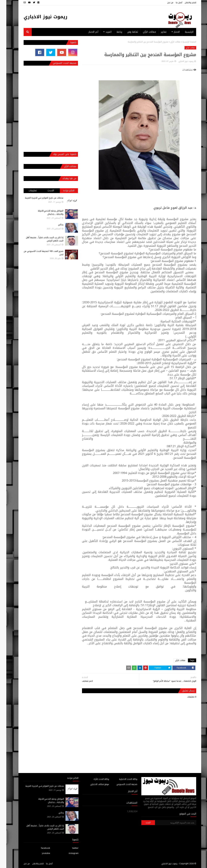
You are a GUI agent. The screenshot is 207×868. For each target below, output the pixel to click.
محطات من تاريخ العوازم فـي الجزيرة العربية (38, 198)
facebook (39, 848)
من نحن (164, 3)
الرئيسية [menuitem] (183, 32)
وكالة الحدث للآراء (95, 779)
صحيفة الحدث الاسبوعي (121, 784)
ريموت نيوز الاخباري (39, 17)
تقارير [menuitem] (157, 32)
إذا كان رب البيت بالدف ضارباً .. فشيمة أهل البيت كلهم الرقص (38, 239)
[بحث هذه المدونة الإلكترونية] (169, 823)
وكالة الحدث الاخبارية (122, 779)
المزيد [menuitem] (102, 32)
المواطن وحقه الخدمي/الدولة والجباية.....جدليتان (44, 212)
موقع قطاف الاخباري (93, 784)
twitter (69, 848)
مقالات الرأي (169, 42)
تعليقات (26, 191)
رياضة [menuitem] (113, 32)
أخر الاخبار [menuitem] (87, 32)
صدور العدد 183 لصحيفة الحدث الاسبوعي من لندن (37, 253)
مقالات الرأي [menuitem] (143, 32)
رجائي (54, 225)
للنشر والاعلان (184, 3)
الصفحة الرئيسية (183, 42)
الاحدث (44, 191)
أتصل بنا (173, 3)
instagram (67, 853)
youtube (40, 853)
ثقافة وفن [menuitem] (126, 32)
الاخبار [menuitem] (171, 32)
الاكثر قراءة (63, 191)
